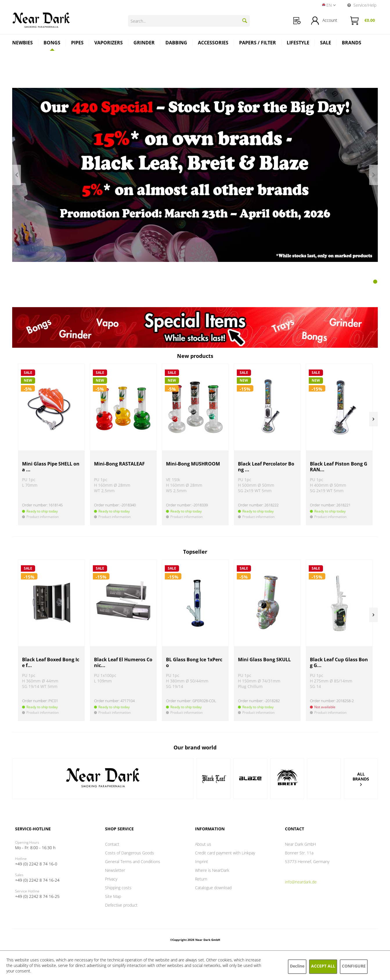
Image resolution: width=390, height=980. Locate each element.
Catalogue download (213, 888)
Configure (354, 966)
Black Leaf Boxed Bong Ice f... (51, 663)
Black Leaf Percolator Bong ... (266, 467)
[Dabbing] (176, 43)
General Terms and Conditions (133, 862)
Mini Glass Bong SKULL (264, 660)
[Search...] (189, 21)
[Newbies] (23, 43)
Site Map (113, 896)
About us (203, 844)
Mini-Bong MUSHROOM (193, 464)
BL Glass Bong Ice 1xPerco (194, 663)
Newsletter (115, 870)
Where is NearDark (212, 870)
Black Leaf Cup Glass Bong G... (339, 663)
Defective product (121, 905)
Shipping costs (118, 888)
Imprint (202, 862)
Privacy (111, 879)
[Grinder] (144, 43)
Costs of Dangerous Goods (130, 853)
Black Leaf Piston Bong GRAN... (339, 467)
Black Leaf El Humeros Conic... (123, 663)
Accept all (323, 966)
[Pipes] (77, 43)
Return (201, 879)
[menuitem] (297, 21)
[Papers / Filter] (258, 43)
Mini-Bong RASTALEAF (119, 464)
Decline (297, 966)
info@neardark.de (301, 882)
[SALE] (326, 43)
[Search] (245, 21)
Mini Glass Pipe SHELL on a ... (51, 467)
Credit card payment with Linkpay (225, 853)
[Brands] (352, 43)
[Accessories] (213, 43)
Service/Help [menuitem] (362, 5)
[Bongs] (52, 43)
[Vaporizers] (109, 43)
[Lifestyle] (298, 43)
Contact (112, 844)
